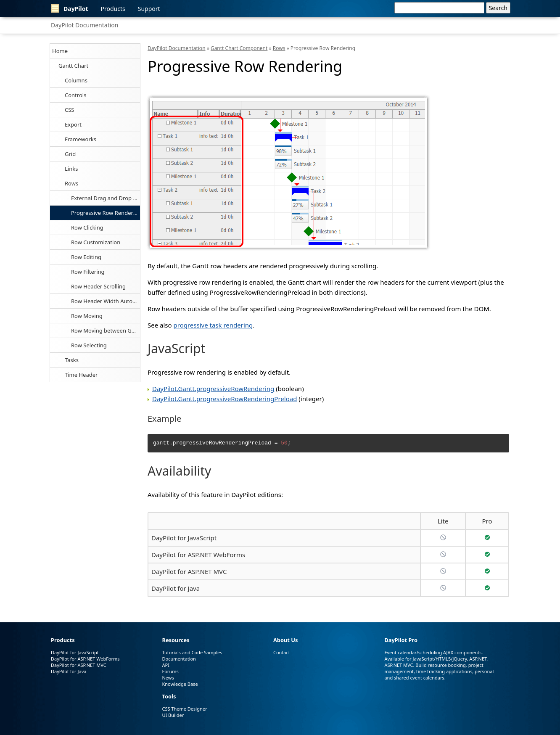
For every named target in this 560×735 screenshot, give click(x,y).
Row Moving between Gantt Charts (106, 330)
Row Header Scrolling (98, 286)
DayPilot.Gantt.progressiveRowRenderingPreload (225, 399)
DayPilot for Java (176, 588)
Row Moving (87, 316)
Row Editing (86, 257)
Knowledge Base (180, 684)
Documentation (179, 659)
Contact (282, 652)
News (168, 678)
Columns (76, 80)
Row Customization (96, 242)
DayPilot (70, 8)
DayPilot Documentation (85, 25)
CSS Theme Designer (184, 709)
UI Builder (173, 715)
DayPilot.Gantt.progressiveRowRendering (213, 389)
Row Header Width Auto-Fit (106, 301)
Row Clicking (87, 227)
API (165, 665)
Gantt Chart (73, 66)
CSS (70, 110)
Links (71, 169)
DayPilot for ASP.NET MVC (189, 571)
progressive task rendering (213, 325)
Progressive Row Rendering (106, 213)
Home (60, 51)
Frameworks (81, 139)
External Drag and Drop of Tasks (106, 198)
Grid (70, 154)
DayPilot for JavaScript (184, 538)
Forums (170, 671)
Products (113, 9)
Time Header (81, 375)
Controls (75, 95)
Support (149, 9)
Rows (71, 183)
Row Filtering (88, 272)
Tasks (72, 360)
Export (73, 124)
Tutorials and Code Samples (192, 652)
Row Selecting (89, 345)
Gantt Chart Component (239, 48)
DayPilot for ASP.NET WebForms (198, 555)
